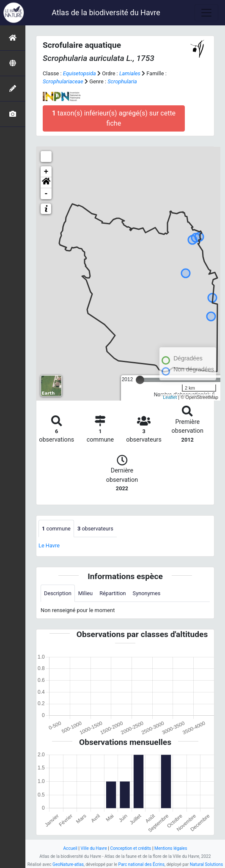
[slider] (140, 380)
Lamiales (130, 73)
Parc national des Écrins (141, 864)
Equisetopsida (80, 73)
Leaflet (170, 397)
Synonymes (147, 593)
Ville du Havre (93, 848)
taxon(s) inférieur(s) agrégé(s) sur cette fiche (114, 118)
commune (56, 529)
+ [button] (46, 172)
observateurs (95, 529)
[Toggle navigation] (206, 13)
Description (58, 593)
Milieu (85, 593)
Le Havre (49, 545)
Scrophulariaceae (63, 81)
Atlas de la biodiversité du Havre (106, 12)
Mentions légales (171, 848)
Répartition (112, 593)
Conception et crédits (130, 848)
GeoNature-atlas (68, 864)
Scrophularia (122, 81)
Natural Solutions (206, 864)
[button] (46, 183)
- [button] (46, 194)
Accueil (70, 848)
